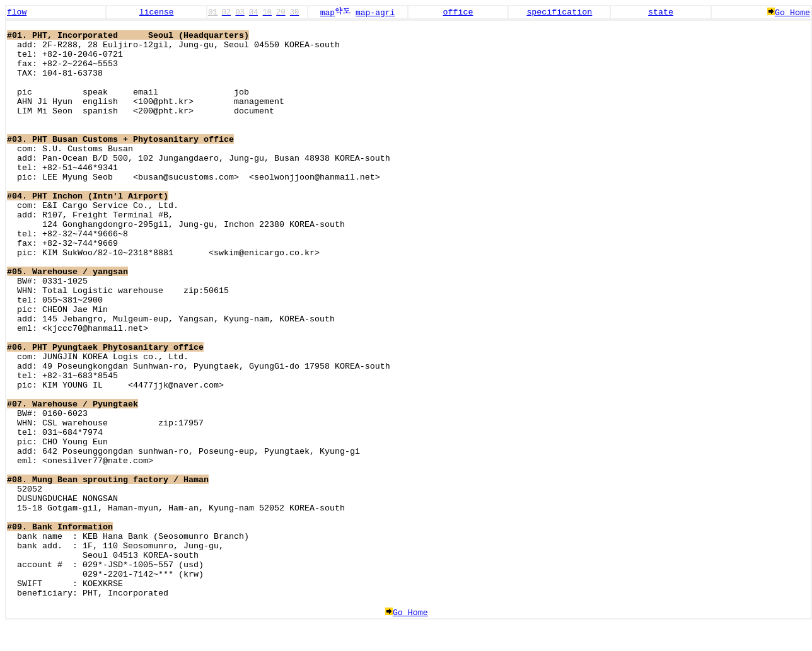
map (335, 13)
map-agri (375, 13)
